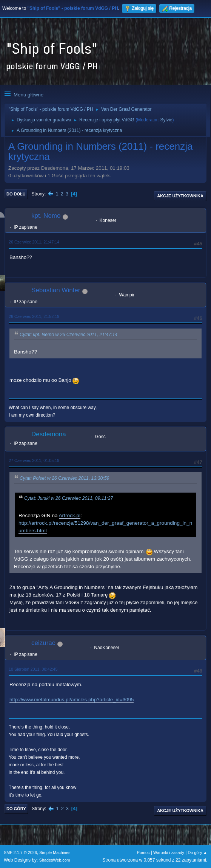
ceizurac (43, 643)
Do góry (16, 809)
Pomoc (143, 852)
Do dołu (16, 194)
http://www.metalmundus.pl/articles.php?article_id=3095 (72, 700)
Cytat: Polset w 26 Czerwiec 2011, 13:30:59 (64, 479)
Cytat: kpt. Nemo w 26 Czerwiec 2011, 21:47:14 (69, 335)
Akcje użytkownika (180, 196)
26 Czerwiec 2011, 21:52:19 (34, 316)
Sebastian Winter (56, 290)
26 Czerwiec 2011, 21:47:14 (34, 242)
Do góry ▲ (198, 852)
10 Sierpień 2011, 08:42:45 (33, 669)
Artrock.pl (70, 515)
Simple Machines (55, 852)
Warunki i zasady (169, 852)
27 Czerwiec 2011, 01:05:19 (34, 460)
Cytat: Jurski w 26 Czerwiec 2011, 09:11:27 (69, 498)
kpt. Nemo (46, 216)
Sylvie (166, 120)
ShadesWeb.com (55, 860)
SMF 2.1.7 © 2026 (20, 852)
